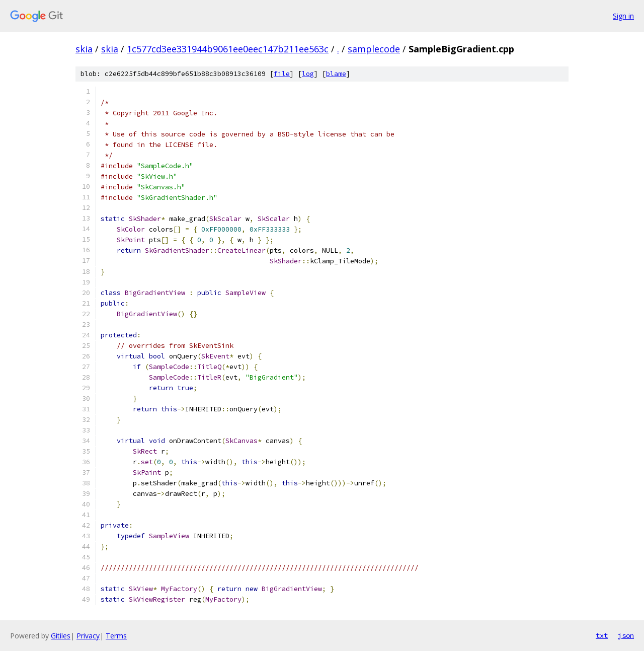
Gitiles (61, 636)
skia (84, 49)
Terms (116, 636)
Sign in (623, 16)
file (282, 74)
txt (602, 635)
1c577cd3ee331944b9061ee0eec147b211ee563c (228, 49)
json (626, 635)
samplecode (374, 49)
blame (336, 74)
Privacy (88, 636)
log (308, 74)
